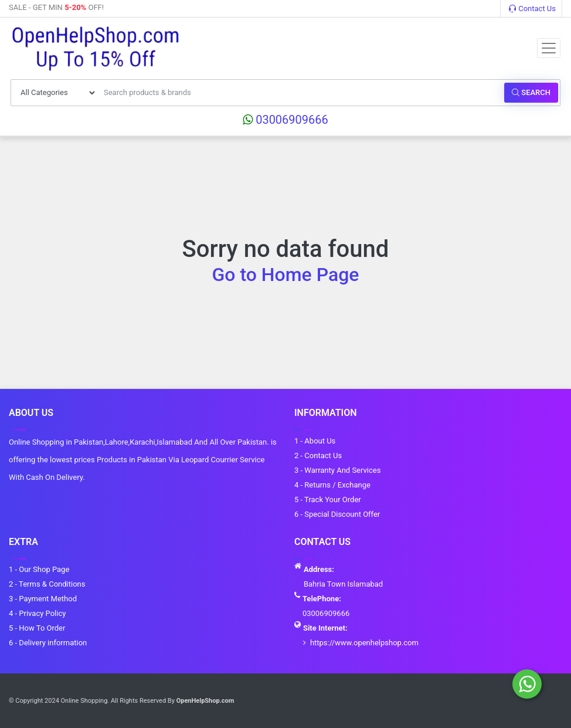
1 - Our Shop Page (39, 569)
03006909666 (285, 120)
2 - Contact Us (318, 456)
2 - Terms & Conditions (47, 584)
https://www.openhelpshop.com (364, 643)
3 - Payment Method (43, 599)
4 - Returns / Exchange (332, 485)
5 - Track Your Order (328, 500)
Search (531, 92)
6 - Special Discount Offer (337, 514)
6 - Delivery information (48, 643)
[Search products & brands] (301, 93)
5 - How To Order (37, 628)
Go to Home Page (286, 275)
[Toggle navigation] (549, 48)
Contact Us (532, 9)
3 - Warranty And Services (337, 470)
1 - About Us (315, 441)
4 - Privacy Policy (37, 613)
